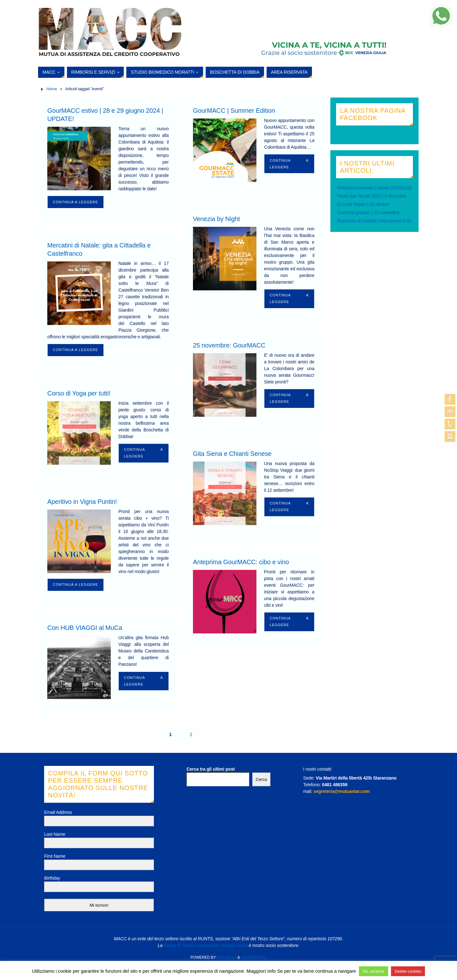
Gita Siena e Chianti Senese (232, 454)
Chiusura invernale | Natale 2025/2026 (374, 188)
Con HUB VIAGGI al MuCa (85, 628)
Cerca (262, 779)
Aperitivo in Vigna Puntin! (82, 502)
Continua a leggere (76, 202)
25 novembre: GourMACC (229, 345)
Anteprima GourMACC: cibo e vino (241, 562)
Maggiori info (261, 971)
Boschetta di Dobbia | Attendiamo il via (374, 221)
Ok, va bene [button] (374, 971)
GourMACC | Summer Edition (234, 111)
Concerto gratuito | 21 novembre (368, 213)
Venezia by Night (216, 219)
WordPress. (254, 957)
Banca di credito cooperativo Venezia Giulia (206, 945)
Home (52, 89)
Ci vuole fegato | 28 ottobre (363, 204)
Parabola (227, 957)
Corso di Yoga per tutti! (79, 393)
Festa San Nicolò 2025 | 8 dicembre (372, 196)
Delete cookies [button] (408, 971)
